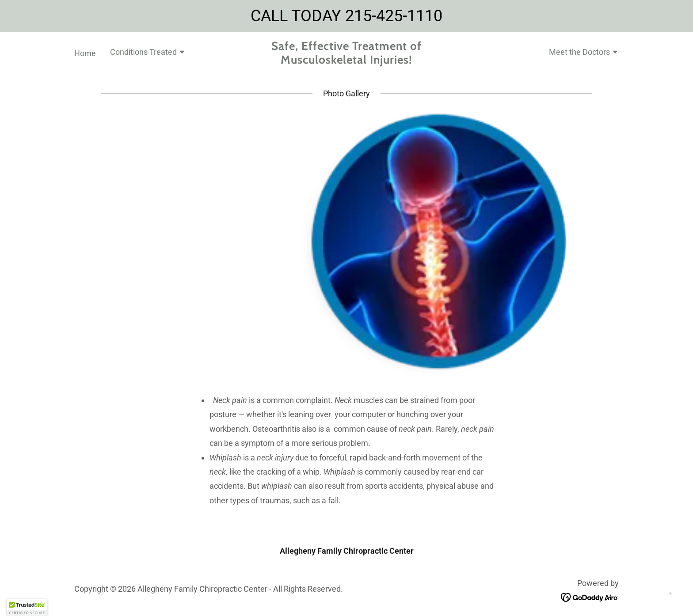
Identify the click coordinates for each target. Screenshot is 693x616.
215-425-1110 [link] (394, 16)
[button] (148, 53)
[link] (347, 61)
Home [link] (85, 53)
